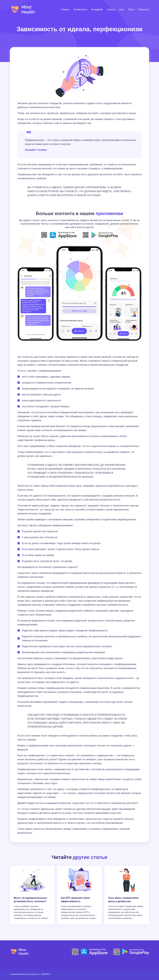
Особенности (80, 10)
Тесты (131, 10)
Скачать (111, 10)
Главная (65, 10)
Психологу (144, 10)
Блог (122, 10)
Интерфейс (97, 10)
